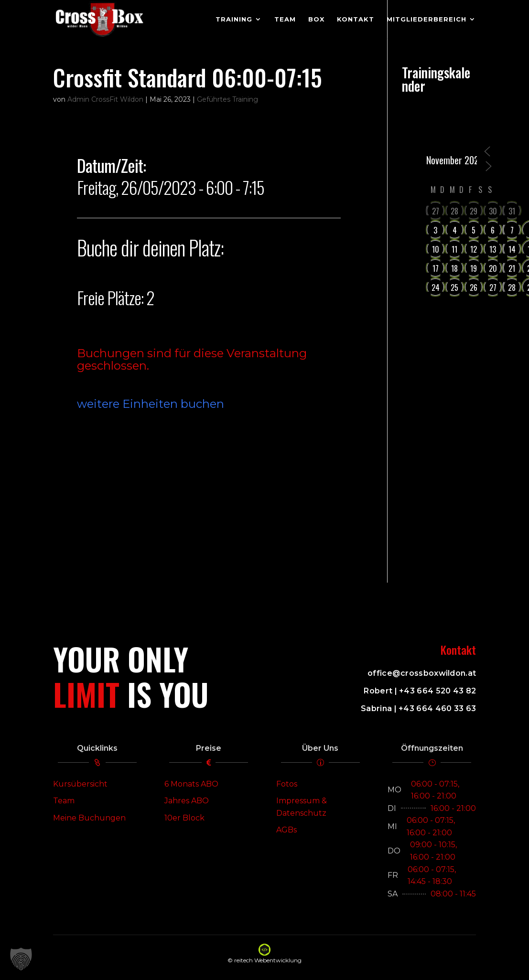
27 (436, 211)
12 (474, 249)
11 (454, 249)
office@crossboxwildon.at (422, 673)
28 (454, 211)
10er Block (184, 818)
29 (474, 211)
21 (512, 268)
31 (512, 211)
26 (474, 288)
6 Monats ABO (191, 784)
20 (493, 268)
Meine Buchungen (89, 818)
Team (64, 801)
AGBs (286, 830)
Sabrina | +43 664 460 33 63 (418, 708)
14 (512, 249)
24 (436, 288)
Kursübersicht (80, 784)
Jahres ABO (187, 801)
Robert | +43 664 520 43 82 (420, 691)
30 (493, 211)
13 (493, 249)
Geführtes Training (227, 99)
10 (436, 249)
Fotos (287, 784)
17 (436, 268)
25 (454, 288)
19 (474, 268)
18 (454, 268)
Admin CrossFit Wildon (105, 99)
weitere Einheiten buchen (151, 404)
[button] (21, 959)
